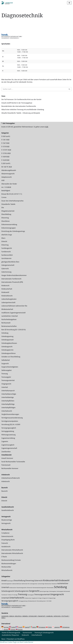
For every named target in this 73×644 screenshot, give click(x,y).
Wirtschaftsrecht (7, 573)
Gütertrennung (6, 275)
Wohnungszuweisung (8, 438)
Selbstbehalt (6, 363)
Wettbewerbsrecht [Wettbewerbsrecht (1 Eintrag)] (32, 604)
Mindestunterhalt (7, 312)
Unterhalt (5, 390)
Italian (34, 630)
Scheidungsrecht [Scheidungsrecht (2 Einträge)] (8, 594)
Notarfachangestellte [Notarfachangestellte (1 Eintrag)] (21, 591)
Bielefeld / (19, 619)
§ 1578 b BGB (6, 156)
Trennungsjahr (6, 380)
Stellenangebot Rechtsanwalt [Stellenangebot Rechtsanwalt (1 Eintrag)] (63, 594)
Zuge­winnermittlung (8, 441)
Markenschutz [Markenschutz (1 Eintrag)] (48, 587)
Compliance (5, 536)
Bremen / (26, 619)
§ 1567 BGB (5, 146)
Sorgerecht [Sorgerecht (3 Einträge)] (34, 594)
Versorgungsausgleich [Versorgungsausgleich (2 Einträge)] (10, 604)
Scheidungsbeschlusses (9, 346)
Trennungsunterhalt (8, 383)
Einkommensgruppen (9, 231)
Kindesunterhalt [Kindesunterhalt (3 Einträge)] (51, 583)
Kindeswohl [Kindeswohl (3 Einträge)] (64, 583)
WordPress (21, 642)
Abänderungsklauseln (9, 173)
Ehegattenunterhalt (8, 214)
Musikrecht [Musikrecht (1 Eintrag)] (54, 587)
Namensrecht (27, 635)
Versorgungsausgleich (9, 431)
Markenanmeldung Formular (11, 563)
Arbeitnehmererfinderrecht (11, 481)
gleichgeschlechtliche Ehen (10, 265)
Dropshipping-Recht (8, 543)
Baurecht (4, 494)
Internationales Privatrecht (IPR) (12, 285)
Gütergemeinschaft (8, 268)
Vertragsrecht (6, 526)
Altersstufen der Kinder (9, 187)
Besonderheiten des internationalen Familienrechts (19, 107)
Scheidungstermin (7, 353)
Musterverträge (7, 523)
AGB (47, 130)
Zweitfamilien (6, 455)
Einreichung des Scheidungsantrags (13, 234)
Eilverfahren (6, 224)
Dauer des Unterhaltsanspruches (12, 204)
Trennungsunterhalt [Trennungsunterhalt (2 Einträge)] (42, 597)
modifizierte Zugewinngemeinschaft (13, 316)
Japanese (57, 630)
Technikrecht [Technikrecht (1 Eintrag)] (4, 598)
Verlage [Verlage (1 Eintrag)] (40, 601)
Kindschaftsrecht (7, 299)
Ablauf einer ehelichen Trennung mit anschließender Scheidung (23, 110)
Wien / (3, 621)
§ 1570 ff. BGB (6, 153)
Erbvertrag (5, 248)
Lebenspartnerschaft (8, 305)
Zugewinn (5, 444)
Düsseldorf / (33, 619)
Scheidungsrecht (7, 349)
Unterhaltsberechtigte (9, 397)
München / (58, 619)
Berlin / (12, 619)
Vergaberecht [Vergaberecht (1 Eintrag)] (35, 601)
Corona (4, 200)
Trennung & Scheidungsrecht (44, 635)
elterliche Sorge (7, 238)
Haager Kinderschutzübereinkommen (14, 278)
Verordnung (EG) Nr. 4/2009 (11, 427)
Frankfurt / (42, 619)
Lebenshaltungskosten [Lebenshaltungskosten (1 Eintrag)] (7, 587)
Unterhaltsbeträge (8, 400)
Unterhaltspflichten (8, 404)
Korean (6, 632)
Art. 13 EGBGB (6, 190)
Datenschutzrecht (7, 539)
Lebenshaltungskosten (9, 302)
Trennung (5, 377)
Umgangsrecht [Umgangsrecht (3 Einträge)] (57, 597)
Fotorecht (5, 546)
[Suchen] (34, 89)
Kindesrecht (5, 288)
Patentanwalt (6, 468)
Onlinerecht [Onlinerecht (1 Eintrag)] (30, 591)
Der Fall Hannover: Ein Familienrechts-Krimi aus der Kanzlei (21, 100)
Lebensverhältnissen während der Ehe (14, 309)
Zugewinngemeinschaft (9, 451)
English (13, 630)
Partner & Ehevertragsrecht (11, 635)
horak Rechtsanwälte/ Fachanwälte (13, 465)
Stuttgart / (65, 619)
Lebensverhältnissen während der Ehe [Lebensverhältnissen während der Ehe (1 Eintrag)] (21, 587)
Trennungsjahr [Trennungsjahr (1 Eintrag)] (31, 598)
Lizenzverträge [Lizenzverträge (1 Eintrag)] (41, 587)
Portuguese (42, 630)
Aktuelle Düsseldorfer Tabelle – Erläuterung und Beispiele (21, 113)
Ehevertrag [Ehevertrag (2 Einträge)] (30, 584)
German (6, 630)
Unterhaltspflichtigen (8, 411)
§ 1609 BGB (5, 160)
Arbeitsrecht (6, 484)
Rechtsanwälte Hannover (10, 471)
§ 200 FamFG (6, 166)
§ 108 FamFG (6, 139)
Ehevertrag (5, 221)
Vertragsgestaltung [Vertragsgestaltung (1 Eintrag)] (23, 604)
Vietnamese (66, 630)
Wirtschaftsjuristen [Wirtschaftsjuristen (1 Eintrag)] (41, 604)
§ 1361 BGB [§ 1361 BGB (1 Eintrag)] (49, 604)
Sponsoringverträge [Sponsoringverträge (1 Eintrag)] (44, 594)
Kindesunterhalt (7, 292)
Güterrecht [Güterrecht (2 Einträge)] (38, 584)
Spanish (27, 630)
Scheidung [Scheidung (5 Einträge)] (60, 590)
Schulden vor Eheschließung (11, 360)
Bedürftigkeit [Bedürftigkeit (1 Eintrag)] (10, 584)
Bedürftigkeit (6, 194)
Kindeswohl (5, 295)
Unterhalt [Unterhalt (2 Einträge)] (5, 601)
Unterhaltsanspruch (8, 394)
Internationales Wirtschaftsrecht (12, 553)
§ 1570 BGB (5, 149)
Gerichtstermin (6, 261)
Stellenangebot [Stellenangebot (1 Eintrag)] (53, 594)
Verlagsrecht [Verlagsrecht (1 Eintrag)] (45, 601)
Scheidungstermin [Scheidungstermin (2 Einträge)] (22, 594)
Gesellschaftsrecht (8, 513)
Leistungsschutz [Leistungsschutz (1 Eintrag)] (34, 587)
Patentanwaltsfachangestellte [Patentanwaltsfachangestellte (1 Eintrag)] (40, 591)
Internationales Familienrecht (11, 282)
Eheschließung (6, 217)
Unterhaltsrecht (7, 414)
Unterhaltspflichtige (8, 407)
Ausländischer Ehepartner (10, 638)
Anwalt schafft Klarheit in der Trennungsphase (17, 103)
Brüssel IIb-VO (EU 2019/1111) (12, 197)
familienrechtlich (7, 258)
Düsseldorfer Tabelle (8, 207)
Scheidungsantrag (7, 339)
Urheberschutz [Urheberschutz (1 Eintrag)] (28, 601)
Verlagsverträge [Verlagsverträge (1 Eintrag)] (52, 601)
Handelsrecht (6, 549)
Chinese (13, 632)
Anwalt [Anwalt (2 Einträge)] (4, 584)
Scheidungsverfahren (9, 356)
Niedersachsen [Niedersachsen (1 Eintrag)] (13, 591)
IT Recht (4, 560)
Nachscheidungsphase (9, 322)
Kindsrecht (25, 638)
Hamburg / (50, 619)
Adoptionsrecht (7, 180)
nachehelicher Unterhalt (10, 319)
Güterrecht (5, 271)
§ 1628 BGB (5, 163)
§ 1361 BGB (5, 143)
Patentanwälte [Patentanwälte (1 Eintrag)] (50, 591)
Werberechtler (6, 570)
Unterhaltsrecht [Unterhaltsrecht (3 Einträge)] (17, 601)
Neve (3, 642)
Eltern (3, 241)
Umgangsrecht (6, 387)
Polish (50, 630)
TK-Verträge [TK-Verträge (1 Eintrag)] (15, 598)
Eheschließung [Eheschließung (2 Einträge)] (19, 584)
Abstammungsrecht (8, 177)
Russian (20, 632)
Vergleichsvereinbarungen (10, 417)
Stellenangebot (6, 373)
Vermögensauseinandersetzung (12, 421)
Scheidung (5, 336)
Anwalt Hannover (7, 461)
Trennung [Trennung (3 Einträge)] (22, 597)
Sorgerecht (5, 366)
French (20, 630)
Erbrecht (4, 244)
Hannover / (5, 619)
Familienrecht (6, 255)
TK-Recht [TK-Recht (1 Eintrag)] (10, 598)
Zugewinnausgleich (8, 448)
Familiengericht (7, 251)
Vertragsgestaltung (8, 434)
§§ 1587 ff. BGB (7, 170)
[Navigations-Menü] (69, 3)
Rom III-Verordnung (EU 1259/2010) (13, 333)
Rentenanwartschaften (9, 329)
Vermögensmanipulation (10, 424)
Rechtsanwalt (6, 326)
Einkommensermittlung (9, 227)
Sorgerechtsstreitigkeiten (10, 370)
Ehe (3, 211)
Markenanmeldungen (9, 566)
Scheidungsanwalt (7, 343)
